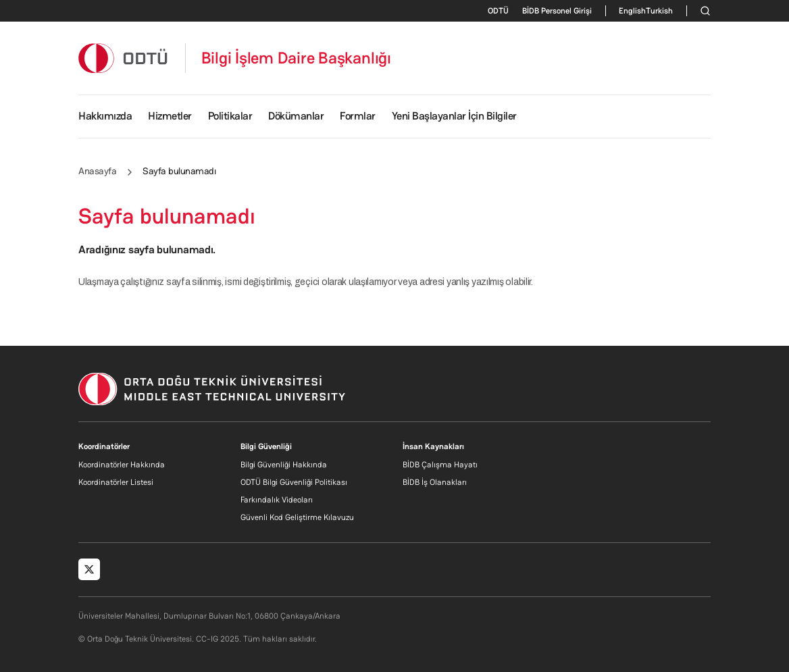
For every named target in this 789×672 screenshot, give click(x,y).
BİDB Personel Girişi (557, 11)
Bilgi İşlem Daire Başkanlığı (296, 58)
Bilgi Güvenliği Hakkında (284, 465)
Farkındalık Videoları (277, 500)
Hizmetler (170, 116)
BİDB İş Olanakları (435, 482)
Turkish (659, 11)
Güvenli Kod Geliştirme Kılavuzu (297, 517)
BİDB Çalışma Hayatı (440, 465)
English (632, 11)
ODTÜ (498, 11)
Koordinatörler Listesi (116, 482)
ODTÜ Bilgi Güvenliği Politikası (294, 482)
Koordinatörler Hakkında (122, 465)
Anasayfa (97, 171)
